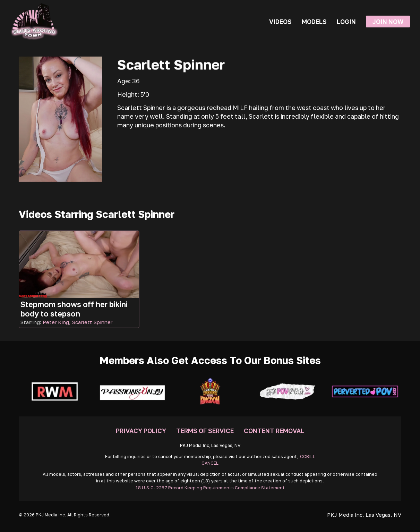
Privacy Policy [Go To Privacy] (141, 431)
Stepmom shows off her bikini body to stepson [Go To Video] (74, 309)
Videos (280, 22)
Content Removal (274, 431)
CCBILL (308, 457)
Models (314, 22)
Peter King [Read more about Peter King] (56, 322)
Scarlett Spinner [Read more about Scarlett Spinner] (92, 322)
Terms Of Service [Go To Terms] (205, 431)
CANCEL (210, 463)
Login (346, 22)
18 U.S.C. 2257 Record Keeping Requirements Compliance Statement (210, 488)
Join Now (388, 22)
